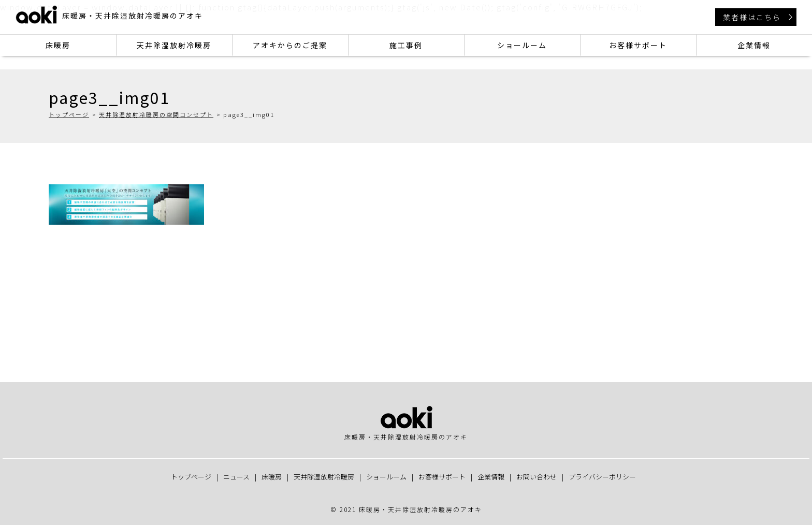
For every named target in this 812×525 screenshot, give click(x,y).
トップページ (69, 114)
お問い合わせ (536, 477)
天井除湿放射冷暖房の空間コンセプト (156, 114)
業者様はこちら (752, 17)
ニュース (236, 477)
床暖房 (58, 45)
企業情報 (754, 45)
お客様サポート (638, 45)
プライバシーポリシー (602, 477)
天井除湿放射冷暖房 (174, 45)
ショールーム (522, 45)
